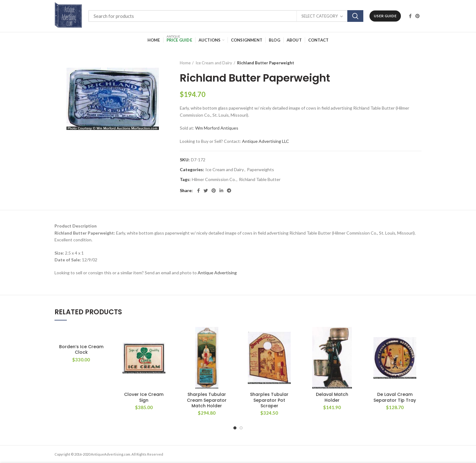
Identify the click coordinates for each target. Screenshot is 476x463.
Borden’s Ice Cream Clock (81, 349)
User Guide (385, 16)
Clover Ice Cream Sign (144, 397)
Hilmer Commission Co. (214, 179)
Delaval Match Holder (332, 397)
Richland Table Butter (260, 179)
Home (185, 63)
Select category (320, 16)
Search (355, 16)
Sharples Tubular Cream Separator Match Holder (207, 400)
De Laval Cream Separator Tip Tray (395, 397)
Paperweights (260, 170)
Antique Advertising (217, 273)
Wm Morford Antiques (217, 128)
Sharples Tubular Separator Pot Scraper (269, 400)
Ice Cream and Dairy (214, 63)
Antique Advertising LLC (266, 141)
